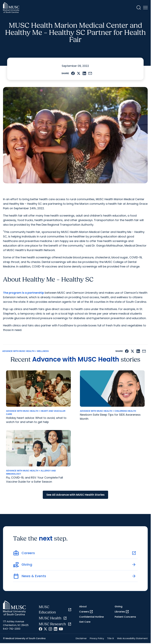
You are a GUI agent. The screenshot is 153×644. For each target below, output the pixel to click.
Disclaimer (81, 638)
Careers (86, 612)
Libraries (122, 612)
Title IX (111, 638)
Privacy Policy (97, 638)
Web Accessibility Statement (132, 638)
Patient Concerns (125, 617)
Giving (119, 606)
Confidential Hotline (91, 617)
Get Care (85, 622)
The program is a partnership (24, 293)
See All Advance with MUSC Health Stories (75, 495)
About (83, 606)
